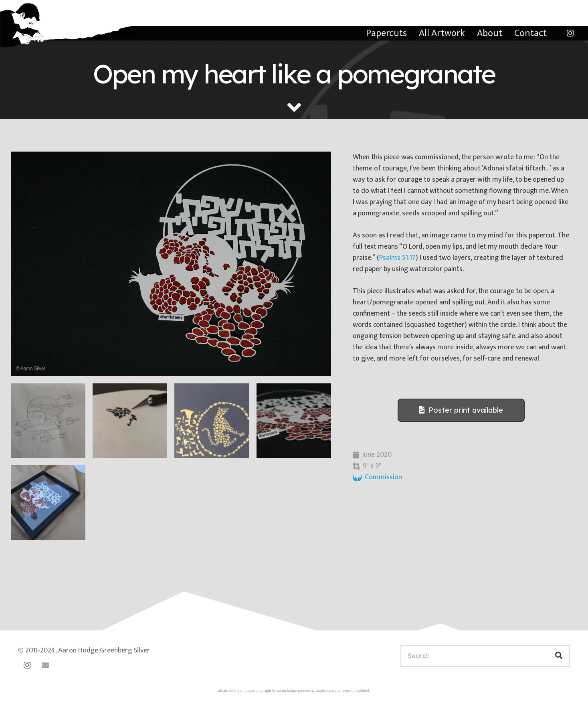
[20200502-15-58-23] (130, 421)
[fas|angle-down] (294, 107)
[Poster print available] (461, 410)
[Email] (45, 665)
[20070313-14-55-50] (294, 421)
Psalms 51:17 (397, 258)
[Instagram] (570, 33)
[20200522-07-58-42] (212, 421)
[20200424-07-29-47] (48, 421)
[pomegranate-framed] (48, 502)
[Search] (485, 656)
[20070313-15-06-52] (171, 264)
